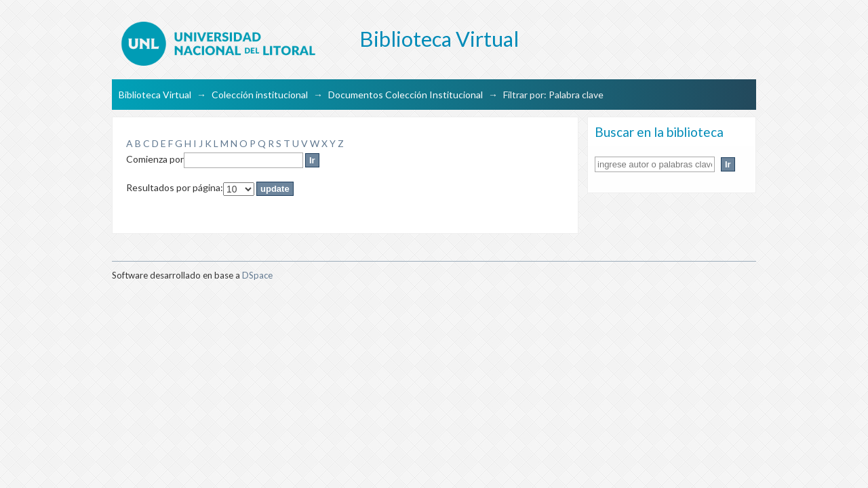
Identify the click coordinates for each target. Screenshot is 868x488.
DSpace (257, 275)
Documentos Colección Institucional (406, 95)
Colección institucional (260, 95)
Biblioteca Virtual (155, 95)
